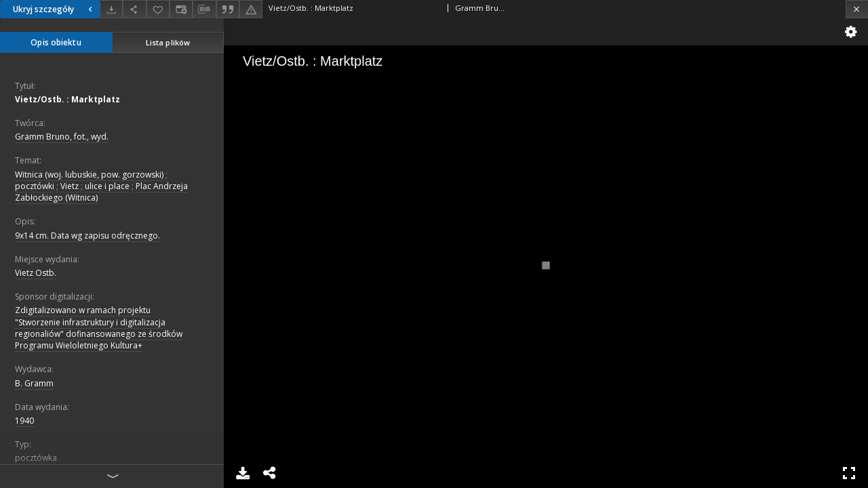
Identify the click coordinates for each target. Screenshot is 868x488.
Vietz (70, 186)
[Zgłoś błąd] (251, 9)
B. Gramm (34, 383)
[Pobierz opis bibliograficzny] (204, 9)
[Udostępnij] (134, 9)
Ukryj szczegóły (54, 9)
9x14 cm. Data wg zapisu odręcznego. (87, 236)
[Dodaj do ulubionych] (158, 9)
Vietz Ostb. (36, 273)
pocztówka (36, 458)
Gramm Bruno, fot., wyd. (62, 137)
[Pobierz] (111, 9)
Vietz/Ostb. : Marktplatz (67, 99)
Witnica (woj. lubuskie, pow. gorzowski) (89, 175)
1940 (24, 421)
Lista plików (168, 42)
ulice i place (107, 186)
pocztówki (35, 186)
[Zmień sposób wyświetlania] (181, 9)
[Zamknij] (857, 9)
